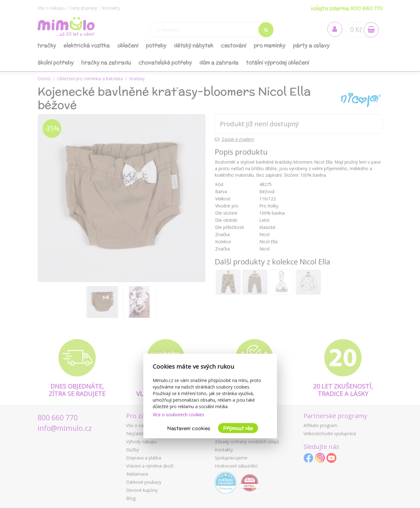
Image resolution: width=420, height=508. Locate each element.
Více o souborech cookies (178, 415)
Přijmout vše (238, 428)
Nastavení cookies (189, 428)
